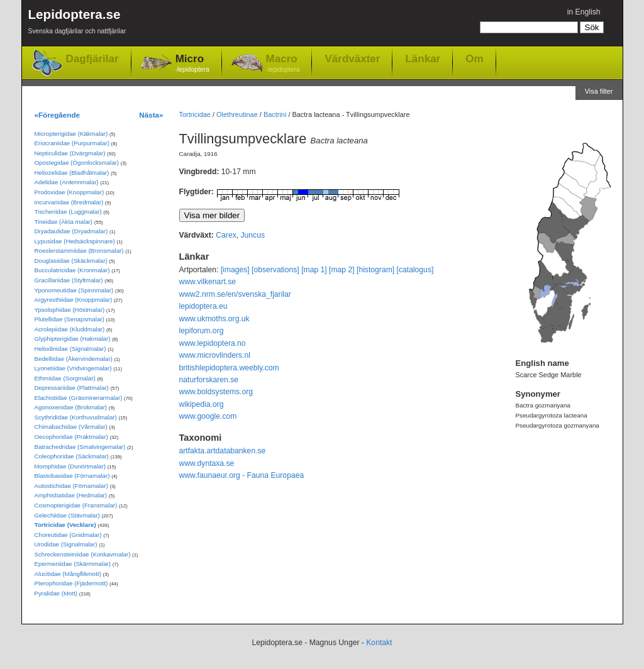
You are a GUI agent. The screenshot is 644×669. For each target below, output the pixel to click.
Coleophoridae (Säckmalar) (72, 456)
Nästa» (151, 115)
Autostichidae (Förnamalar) (71, 486)
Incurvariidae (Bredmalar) (69, 202)
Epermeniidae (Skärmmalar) (73, 564)
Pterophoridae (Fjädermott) (71, 583)
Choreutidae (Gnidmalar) (68, 535)
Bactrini (275, 114)
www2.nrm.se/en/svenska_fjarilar (235, 294)
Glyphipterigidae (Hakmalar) (73, 339)
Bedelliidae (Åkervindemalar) (74, 359)
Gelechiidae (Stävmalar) (67, 515)
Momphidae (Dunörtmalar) (70, 466)
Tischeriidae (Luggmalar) (68, 212)
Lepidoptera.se (77, 24)
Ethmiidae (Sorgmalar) (65, 378)
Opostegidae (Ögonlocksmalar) (77, 163)
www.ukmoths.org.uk (214, 319)
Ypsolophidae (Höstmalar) (70, 310)
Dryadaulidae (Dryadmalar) (71, 231)
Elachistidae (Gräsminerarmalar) (79, 398)
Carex (226, 235)
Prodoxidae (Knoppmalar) (69, 192)
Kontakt (379, 643)
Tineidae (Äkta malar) (64, 222)
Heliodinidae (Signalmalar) (70, 349)
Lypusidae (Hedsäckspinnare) (75, 241)
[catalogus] (415, 270)
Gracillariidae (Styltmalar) (69, 280)
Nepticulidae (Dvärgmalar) (70, 153)
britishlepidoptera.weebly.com (229, 368)
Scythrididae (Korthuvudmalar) (76, 417)
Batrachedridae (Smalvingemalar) (80, 447)
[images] (235, 270)
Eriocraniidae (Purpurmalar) (72, 143)
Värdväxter (352, 58)
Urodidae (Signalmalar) (66, 544)
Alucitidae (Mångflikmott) (68, 574)
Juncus (253, 235)
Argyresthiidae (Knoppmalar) (74, 300)
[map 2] (342, 270)
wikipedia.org (202, 404)
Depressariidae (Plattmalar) (72, 388)
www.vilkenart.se (208, 282)
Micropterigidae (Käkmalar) (71, 134)
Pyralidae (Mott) (56, 593)
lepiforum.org (202, 331)
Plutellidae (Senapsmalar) (69, 319)
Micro (192, 64)
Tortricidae (195, 114)
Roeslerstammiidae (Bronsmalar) (79, 251)
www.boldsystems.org (216, 392)
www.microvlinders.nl (215, 355)
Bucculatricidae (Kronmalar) (72, 270)
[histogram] (375, 270)
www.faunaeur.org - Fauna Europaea (242, 475)
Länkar (423, 58)
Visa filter (599, 91)
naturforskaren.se (209, 380)
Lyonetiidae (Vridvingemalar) (73, 368)
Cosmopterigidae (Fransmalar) (76, 505)
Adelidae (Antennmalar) (67, 182)
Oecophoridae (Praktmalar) (71, 437)
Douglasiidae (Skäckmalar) (71, 261)
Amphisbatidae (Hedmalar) (71, 495)
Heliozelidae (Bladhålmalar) (72, 173)
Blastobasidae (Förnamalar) (72, 476)
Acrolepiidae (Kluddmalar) (70, 329)
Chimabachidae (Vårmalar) (71, 427)
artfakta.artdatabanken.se (223, 451)
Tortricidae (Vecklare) (65, 525)
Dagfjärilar (92, 59)
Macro (283, 64)
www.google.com (208, 416)
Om (474, 58)
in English (584, 12)
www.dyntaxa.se (207, 463)
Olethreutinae (237, 114)
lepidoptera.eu (203, 306)
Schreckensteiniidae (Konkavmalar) (83, 554)
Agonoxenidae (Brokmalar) (71, 407)
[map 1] (314, 270)
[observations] (275, 270)
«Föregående (58, 115)
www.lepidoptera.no (213, 343)
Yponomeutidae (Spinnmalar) (74, 290)
